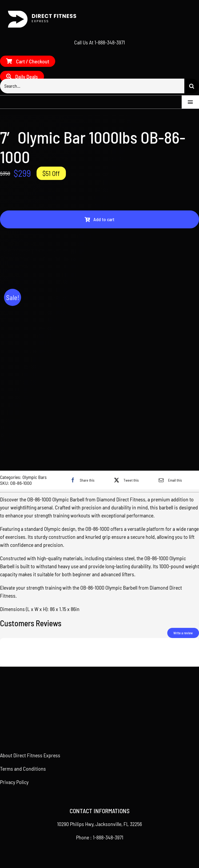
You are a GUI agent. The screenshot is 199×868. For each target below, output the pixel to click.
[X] (125, 480)
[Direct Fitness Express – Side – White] (40, 12)
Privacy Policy (14, 782)
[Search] (192, 86)
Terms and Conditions (23, 769)
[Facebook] (81, 480)
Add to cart (99, 219)
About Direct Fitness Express (30, 755)
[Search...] (92, 86)
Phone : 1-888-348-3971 (100, 837)
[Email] (169, 480)
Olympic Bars (35, 477)
